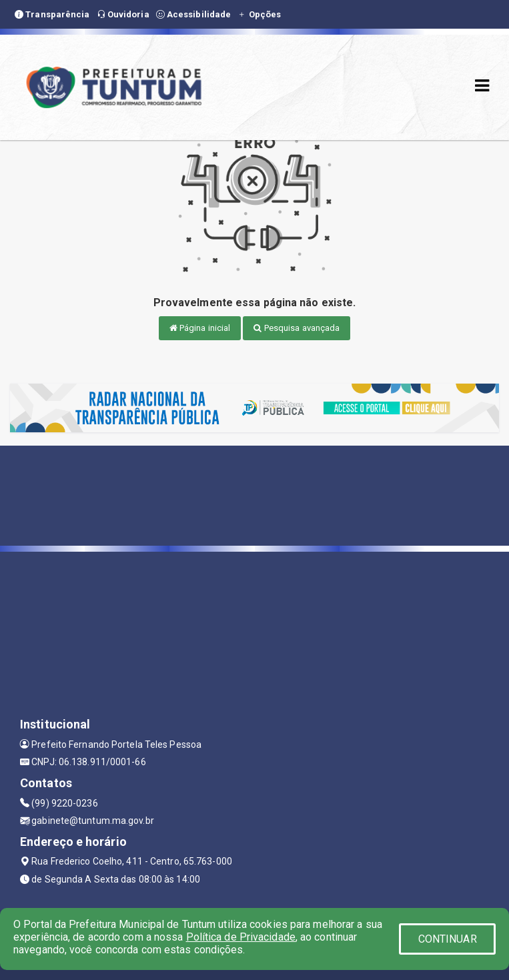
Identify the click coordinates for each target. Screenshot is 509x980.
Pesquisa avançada (297, 328)
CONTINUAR (448, 939)
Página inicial (200, 328)
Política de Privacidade (241, 937)
